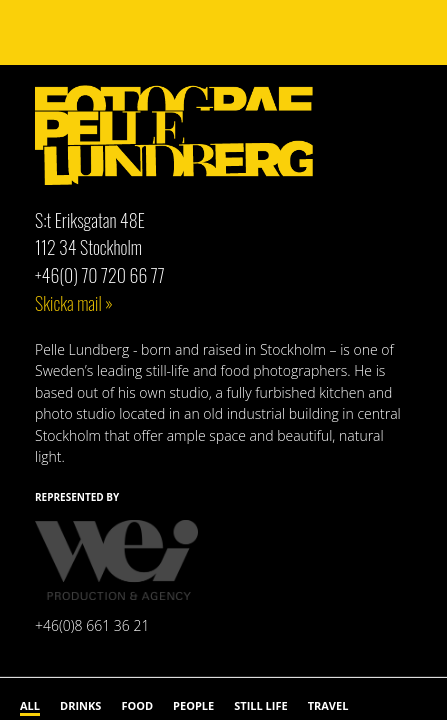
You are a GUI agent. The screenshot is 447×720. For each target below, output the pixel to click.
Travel (328, 705)
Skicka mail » (74, 303)
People (193, 705)
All (30, 705)
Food (137, 705)
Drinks (80, 705)
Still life (260, 705)
